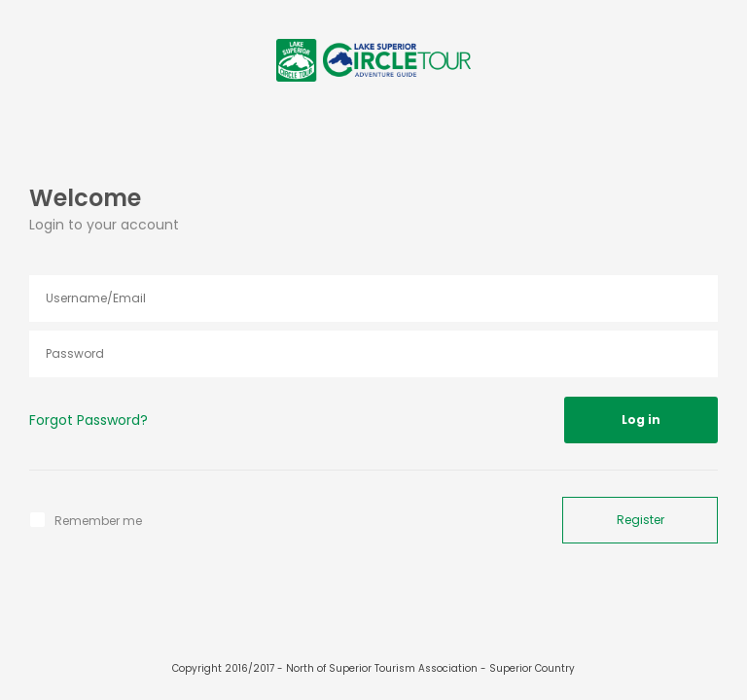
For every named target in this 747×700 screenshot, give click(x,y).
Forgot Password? (89, 420)
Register (640, 520)
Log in (641, 420)
